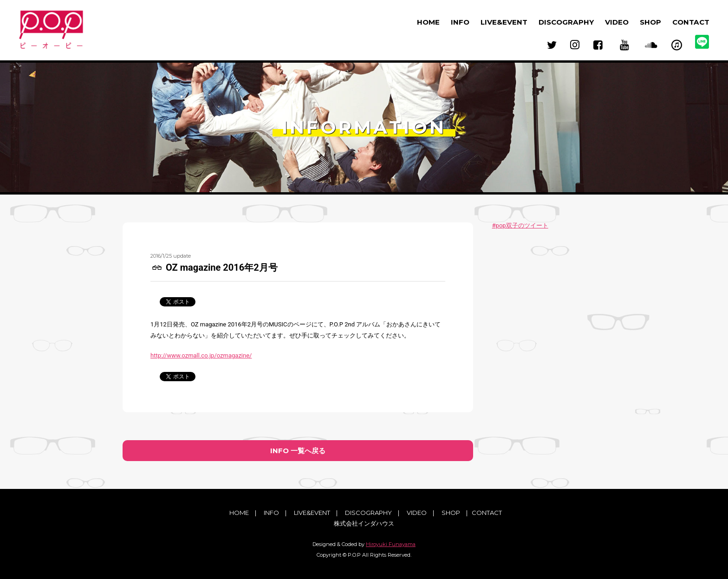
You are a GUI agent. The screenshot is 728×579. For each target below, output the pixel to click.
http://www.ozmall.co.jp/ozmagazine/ (201, 355)
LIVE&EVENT (504, 22)
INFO (460, 22)
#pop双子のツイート (520, 225)
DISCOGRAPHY (566, 22)
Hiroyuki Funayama (391, 544)
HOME (428, 22)
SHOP (650, 22)
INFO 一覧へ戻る (298, 451)
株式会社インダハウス (364, 524)
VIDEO (617, 22)
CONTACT (691, 22)
